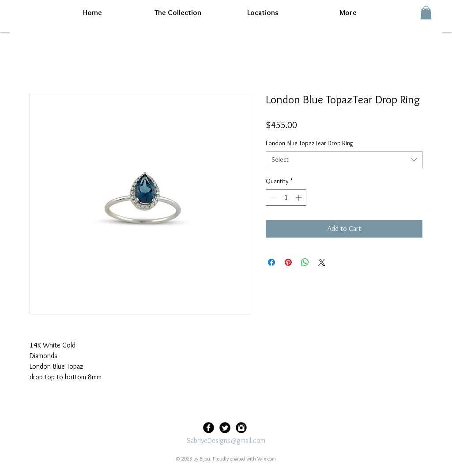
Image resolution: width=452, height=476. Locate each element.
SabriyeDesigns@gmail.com (226, 440)
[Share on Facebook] (271, 262)
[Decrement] (273, 198)
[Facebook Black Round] (209, 428)
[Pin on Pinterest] (288, 262)
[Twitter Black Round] (225, 428)
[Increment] (299, 198)
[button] (426, 13)
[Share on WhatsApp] (305, 262)
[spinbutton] (286, 198)
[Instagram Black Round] (241, 428)
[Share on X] (322, 262)
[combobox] (344, 160)
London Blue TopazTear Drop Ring (309, 143)
